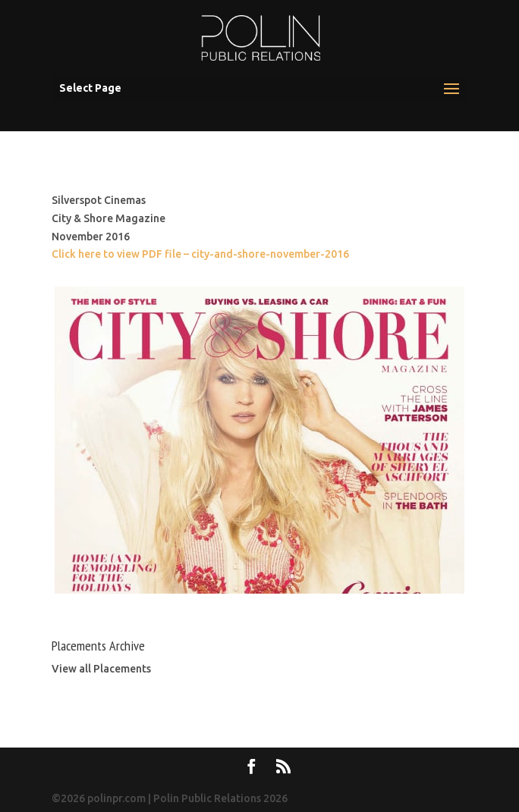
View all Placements (101, 669)
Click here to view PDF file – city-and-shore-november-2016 (200, 254)
